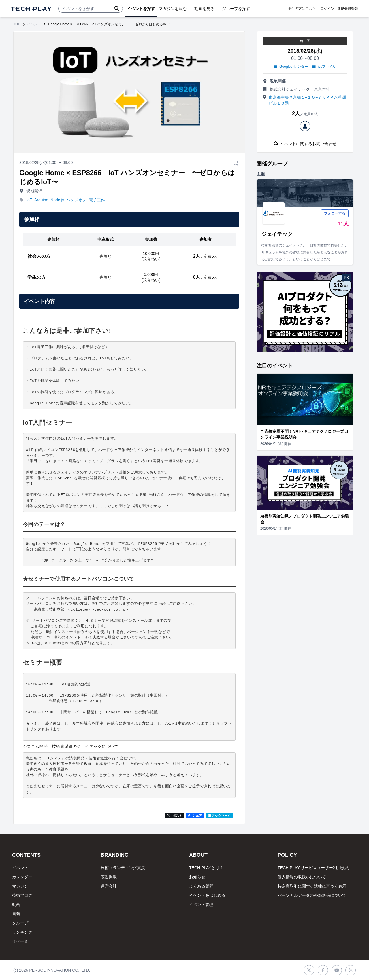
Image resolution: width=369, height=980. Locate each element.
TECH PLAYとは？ (206, 868)
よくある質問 (201, 886)
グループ (20, 923)
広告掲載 (109, 877)
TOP (17, 24)
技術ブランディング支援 (123, 868)
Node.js (57, 200)
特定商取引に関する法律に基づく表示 (312, 886)
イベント (34, 24)
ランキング (22, 932)
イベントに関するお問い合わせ (305, 144)
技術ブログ (22, 895)
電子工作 (97, 200)
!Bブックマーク (219, 816)
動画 (16, 905)
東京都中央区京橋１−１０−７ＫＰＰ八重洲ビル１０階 (307, 100)
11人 (343, 224)
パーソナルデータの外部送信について (312, 895)
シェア (195, 816)
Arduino (41, 200)
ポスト (175, 816)
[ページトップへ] (31, 9)
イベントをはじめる (207, 895)
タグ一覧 (20, 941)
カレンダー (22, 877)
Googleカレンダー (291, 67)
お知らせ (197, 877)
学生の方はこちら (302, 9)
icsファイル (324, 67)
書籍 (16, 914)
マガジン (20, 886)
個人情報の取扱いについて (302, 877)
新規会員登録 (348, 9)
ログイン (327, 9)
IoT (29, 200)
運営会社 (109, 886)
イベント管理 (201, 905)
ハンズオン (76, 200)
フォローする (335, 213)
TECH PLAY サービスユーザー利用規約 (313, 868)
